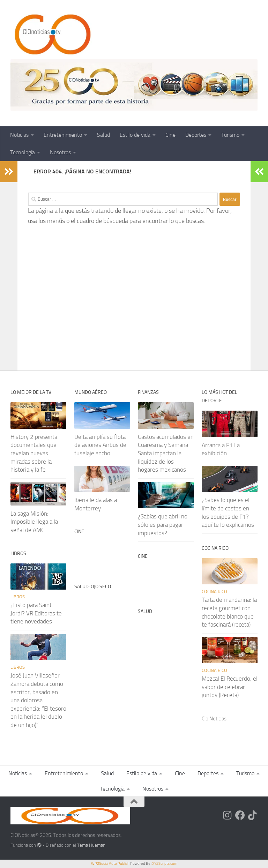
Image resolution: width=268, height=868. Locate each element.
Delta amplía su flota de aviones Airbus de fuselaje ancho (100, 445)
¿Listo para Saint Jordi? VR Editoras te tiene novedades (36, 613)
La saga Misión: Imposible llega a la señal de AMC (34, 522)
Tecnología (23, 152)
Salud (103, 135)
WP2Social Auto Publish (110, 864)
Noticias (19, 135)
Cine (170, 135)
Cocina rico (214, 592)
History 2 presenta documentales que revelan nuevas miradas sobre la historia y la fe (34, 453)
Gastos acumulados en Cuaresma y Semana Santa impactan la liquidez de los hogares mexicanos (166, 453)
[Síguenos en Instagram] (228, 815)
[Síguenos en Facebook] (240, 815)
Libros (18, 597)
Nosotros (60, 152)
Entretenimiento (63, 135)
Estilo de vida (135, 135)
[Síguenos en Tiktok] (253, 815)
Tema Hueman (91, 845)
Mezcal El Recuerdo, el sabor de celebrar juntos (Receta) (230, 687)
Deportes (196, 135)
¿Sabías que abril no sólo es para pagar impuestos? (163, 525)
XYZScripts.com (165, 864)
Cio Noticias (214, 719)
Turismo (230, 135)
